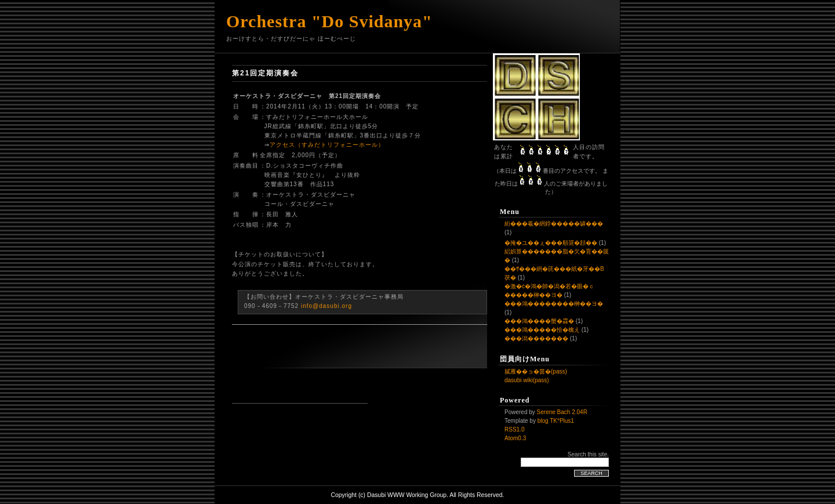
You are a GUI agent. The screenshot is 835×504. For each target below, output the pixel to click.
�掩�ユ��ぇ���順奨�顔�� (551, 243)
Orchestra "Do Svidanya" (329, 21)
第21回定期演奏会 (265, 73)
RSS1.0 (514, 429)
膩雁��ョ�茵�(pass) (536, 371)
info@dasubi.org (326, 306)
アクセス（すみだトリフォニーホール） (327, 145)
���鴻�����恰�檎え (542, 330)
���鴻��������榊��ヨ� (554, 304)
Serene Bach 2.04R (562, 412)
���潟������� (536, 338)
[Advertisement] (300, 386)
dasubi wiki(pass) (527, 380)
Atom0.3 (515, 438)
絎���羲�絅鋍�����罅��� (554, 224)
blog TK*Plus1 (556, 421)
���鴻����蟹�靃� (539, 321)
